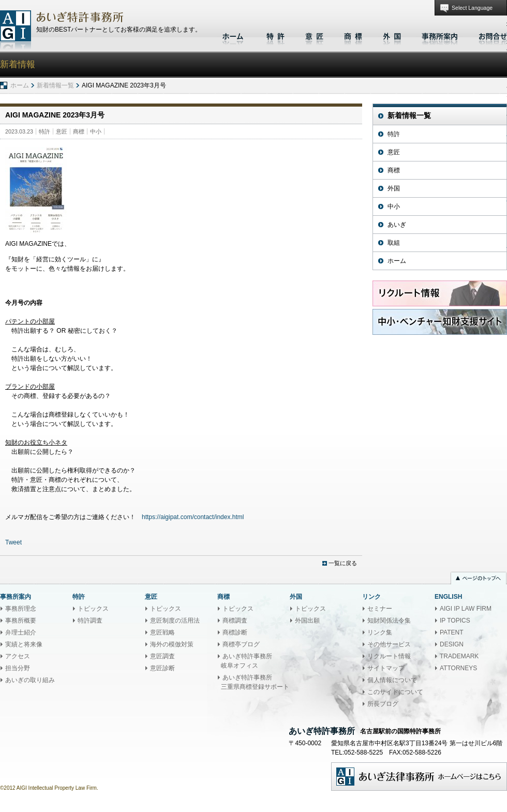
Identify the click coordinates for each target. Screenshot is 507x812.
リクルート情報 (389, 656)
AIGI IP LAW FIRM (466, 609)
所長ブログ (383, 704)
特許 (275, 35)
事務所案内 (440, 35)
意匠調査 (162, 656)
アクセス (18, 656)
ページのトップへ (479, 579)
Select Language (472, 8)
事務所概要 (21, 621)
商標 (353, 35)
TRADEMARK (459, 656)
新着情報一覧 (55, 85)
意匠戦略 (162, 632)
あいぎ (397, 225)
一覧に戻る (343, 563)
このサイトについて (395, 692)
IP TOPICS (455, 621)
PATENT (452, 632)
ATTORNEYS (458, 668)
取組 (394, 243)
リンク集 (380, 632)
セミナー (380, 609)
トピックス (93, 609)
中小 (96, 131)
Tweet (13, 542)
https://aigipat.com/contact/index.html (193, 517)
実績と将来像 (24, 644)
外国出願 (307, 621)
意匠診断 (162, 668)
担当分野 (18, 668)
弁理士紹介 (21, 632)
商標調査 (235, 621)
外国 (392, 35)
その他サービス (389, 644)
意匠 (314, 35)
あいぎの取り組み (30, 680)
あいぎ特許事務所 (16, 30)
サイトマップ (386, 668)
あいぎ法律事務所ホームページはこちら (419, 777)
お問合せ (490, 35)
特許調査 (90, 621)
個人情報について (392, 680)
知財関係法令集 (389, 621)
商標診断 (235, 632)
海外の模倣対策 (172, 644)
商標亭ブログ (241, 644)
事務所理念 (21, 609)
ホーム (234, 35)
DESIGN (452, 644)
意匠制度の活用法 (175, 621)
